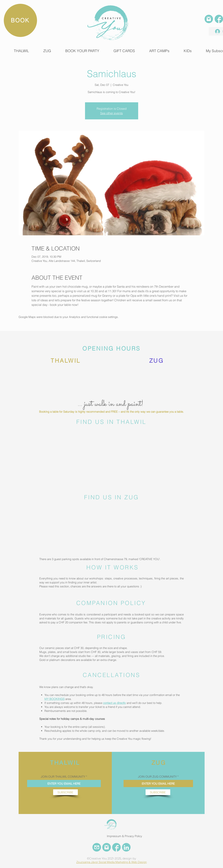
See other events (111, 113)
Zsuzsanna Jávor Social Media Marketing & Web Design (111, 862)
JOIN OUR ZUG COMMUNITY (157, 777)
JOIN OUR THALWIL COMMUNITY (63, 777)
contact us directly (114, 703)
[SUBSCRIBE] (65, 792)
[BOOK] (20, 20)
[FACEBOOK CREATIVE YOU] (116, 847)
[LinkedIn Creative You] (126, 847)
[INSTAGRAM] (209, 19)
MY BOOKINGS (54, 699)
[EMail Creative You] (97, 847)
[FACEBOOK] (219, 19)
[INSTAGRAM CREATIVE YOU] (107, 847)
